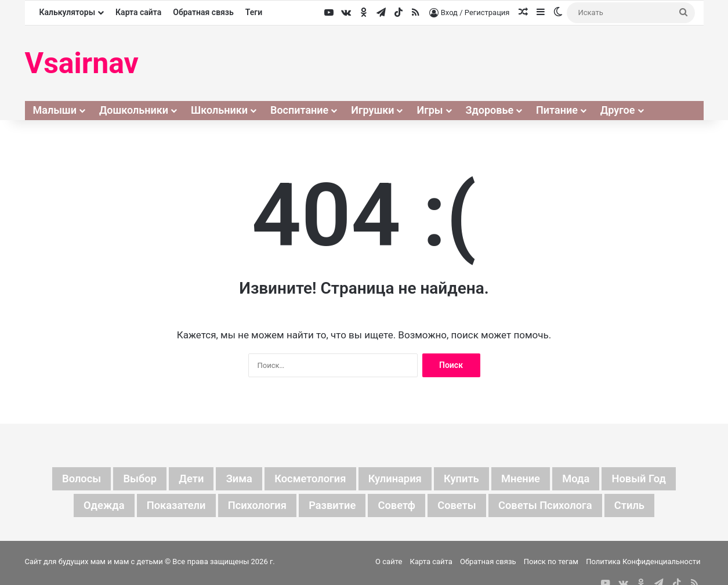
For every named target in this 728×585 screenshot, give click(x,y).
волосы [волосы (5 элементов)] (60, 479)
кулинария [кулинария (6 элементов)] (397, 479)
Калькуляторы (68, 12)
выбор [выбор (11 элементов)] (123, 479)
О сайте (389, 564)
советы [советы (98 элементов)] (464, 507)
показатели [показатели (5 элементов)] (161, 507)
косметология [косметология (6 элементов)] (306, 479)
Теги (254, 12)
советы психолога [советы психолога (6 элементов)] (559, 507)
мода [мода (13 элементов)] (592, 479)
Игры (430, 110)
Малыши (55, 110)
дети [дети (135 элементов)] (178, 479)
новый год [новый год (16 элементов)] (660, 479)
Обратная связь (203, 12)
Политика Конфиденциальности (643, 564)
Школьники (219, 110)
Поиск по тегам (551, 564)
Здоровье (490, 110)
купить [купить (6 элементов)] (469, 479)
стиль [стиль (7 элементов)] (651, 507)
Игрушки (372, 110)
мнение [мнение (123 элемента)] (532, 479)
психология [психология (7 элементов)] (249, 507)
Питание (557, 110)
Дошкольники (134, 110)
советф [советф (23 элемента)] (399, 507)
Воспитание (299, 110)
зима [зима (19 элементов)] (229, 479)
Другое (618, 110)
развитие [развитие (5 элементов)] (330, 507)
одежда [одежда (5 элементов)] (83, 507)
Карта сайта (138, 12)
